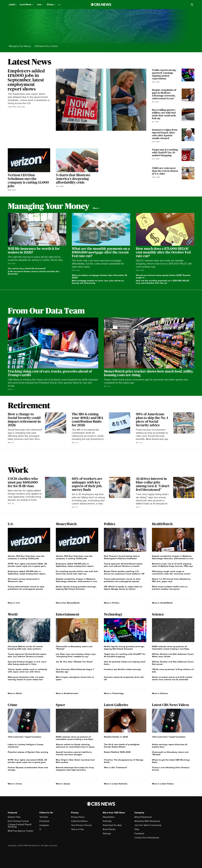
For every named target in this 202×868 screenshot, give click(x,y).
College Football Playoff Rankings (20, 826)
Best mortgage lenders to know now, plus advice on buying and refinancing (98, 282)
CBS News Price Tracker (46, 46)
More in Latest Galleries (116, 784)
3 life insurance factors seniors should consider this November (34, 273)
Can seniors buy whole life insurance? (27, 268)
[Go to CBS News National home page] (101, 5)
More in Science (160, 693)
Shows (51, 5)
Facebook (44, 821)
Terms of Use (77, 829)
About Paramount (143, 817)
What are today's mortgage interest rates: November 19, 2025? (100, 276)
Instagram (44, 825)
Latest (13, 5)
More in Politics (112, 603)
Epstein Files (14, 817)
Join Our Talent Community (148, 825)
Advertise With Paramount (147, 821)
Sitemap (107, 834)
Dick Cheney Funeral (18, 821)
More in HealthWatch (162, 603)
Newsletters (109, 817)
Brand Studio (109, 829)
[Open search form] (192, 5)
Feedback (139, 834)
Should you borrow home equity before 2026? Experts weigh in (163, 276)
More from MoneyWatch (68, 603)
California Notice (79, 821)
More (96, 208)
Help (137, 829)
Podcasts (107, 821)
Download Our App (112, 825)
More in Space (63, 784)
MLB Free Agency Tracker (20, 831)
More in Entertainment (67, 693)
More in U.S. (14, 603)
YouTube (44, 817)
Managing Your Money (20, 46)
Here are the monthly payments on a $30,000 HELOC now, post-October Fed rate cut (163, 282)
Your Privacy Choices (81, 825)
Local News (26, 5)
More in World (15, 693)
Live (40, 5)
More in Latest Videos (163, 784)
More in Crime (15, 784)
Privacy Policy (78, 817)
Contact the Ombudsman (147, 838)
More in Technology (114, 693)
